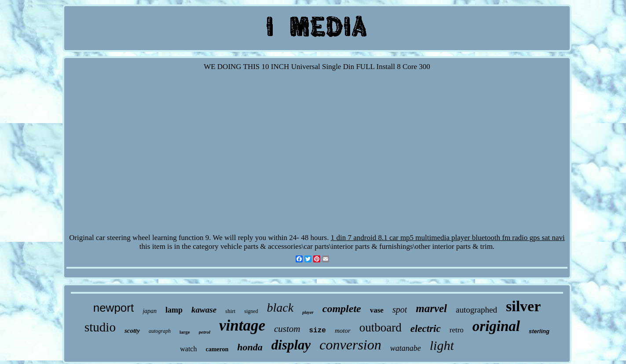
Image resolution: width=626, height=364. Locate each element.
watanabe (406, 348)
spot (400, 309)
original (496, 326)
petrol (205, 332)
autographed (476, 310)
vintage (242, 326)
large (185, 332)
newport (114, 308)
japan (150, 311)
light (442, 345)
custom (287, 329)
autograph (160, 331)
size (318, 331)
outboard (381, 328)
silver (523, 306)
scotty (132, 331)
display (291, 345)
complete (342, 309)
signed (251, 311)
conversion (350, 345)
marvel (431, 308)
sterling (539, 331)
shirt (230, 311)
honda (250, 347)
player (308, 312)
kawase (204, 310)
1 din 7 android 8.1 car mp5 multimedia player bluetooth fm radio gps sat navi (448, 238)
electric (426, 329)
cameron (217, 349)
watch (188, 349)
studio (100, 327)
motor (343, 331)
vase (377, 310)
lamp (174, 310)
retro (457, 330)
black (280, 308)
